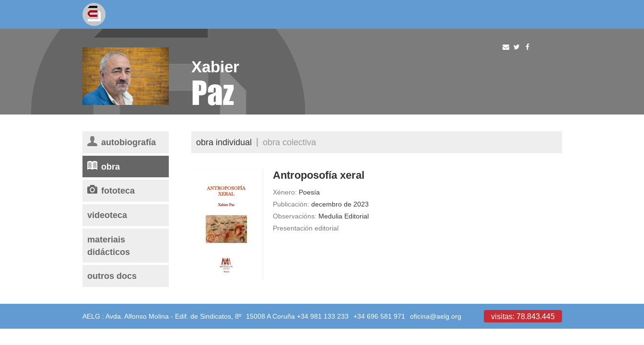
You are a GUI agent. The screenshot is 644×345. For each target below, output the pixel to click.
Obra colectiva (289, 142)
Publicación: (291, 204)
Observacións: (295, 216)
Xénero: (285, 192)
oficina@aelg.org (436, 316)
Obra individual (224, 142)
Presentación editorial (306, 228)
